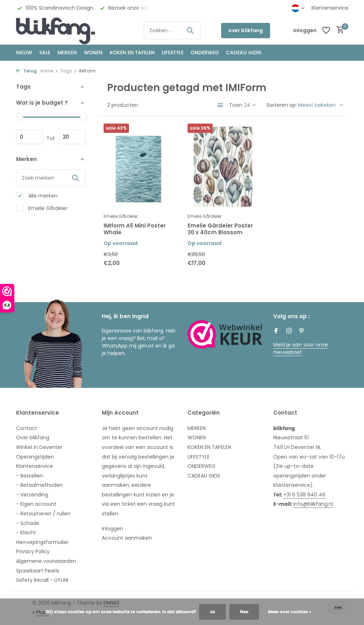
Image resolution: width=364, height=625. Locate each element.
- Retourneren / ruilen (43, 514)
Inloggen (113, 529)
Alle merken (37, 196)
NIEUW (24, 52)
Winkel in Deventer (39, 447)
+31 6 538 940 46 (304, 495)
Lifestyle (173, 52)
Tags (69, 71)
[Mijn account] (305, 31)
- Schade (28, 523)
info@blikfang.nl (313, 504)
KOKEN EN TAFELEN (132, 52)
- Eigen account (36, 504)
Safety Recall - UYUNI (42, 580)
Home (49, 71)
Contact (27, 428)
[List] (220, 105)
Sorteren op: (282, 105)
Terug (26, 71)
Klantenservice (330, 8)
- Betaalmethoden (39, 485)
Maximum (72, 137)
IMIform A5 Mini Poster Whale (135, 229)
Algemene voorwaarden (46, 561)
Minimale (29, 137)
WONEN (93, 52)
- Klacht (26, 532)
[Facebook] (276, 331)
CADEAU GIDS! (244, 52)
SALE (45, 52)
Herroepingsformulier (42, 542)
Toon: (236, 105)
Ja (212, 612)
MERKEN (67, 52)
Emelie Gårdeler (42, 208)
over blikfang (246, 30)
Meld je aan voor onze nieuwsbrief (301, 348)
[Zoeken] (172, 31)
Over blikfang (33, 437)
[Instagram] (289, 331)
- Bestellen (29, 476)
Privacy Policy (33, 551)
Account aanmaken (127, 538)
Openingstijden (35, 457)
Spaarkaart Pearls (38, 571)
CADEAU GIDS (204, 476)
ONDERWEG (205, 52)
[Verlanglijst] (326, 30)
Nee (244, 612)
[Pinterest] (302, 331)
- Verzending (32, 495)
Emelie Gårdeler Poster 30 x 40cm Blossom (220, 229)
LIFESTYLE (199, 457)
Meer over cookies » (290, 612)
